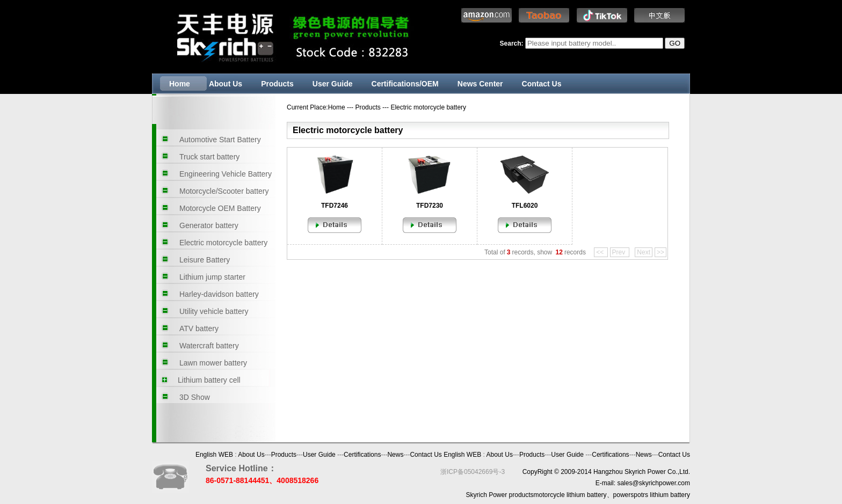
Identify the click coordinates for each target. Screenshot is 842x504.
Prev (620, 252)
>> (660, 252)
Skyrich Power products (500, 495)
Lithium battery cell (209, 380)
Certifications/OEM (405, 84)
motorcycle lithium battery (570, 495)
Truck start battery (209, 157)
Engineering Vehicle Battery (226, 174)
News (395, 455)
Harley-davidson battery (219, 294)
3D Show (195, 397)
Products (277, 84)
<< (601, 252)
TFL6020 (525, 206)
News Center (480, 84)
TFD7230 (430, 206)
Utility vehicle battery (214, 311)
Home (180, 84)
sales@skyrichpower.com (654, 483)
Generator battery (209, 225)
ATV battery (199, 328)
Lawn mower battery (213, 363)
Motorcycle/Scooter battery (224, 191)
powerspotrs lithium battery (652, 495)
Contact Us (542, 84)
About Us (226, 84)
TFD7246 (335, 206)
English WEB (214, 455)
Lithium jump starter (212, 277)
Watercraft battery (209, 346)
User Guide (333, 84)
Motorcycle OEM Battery (220, 208)
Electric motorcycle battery (223, 243)
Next (644, 252)
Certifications (362, 455)
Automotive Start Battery (220, 140)
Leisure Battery (205, 260)
